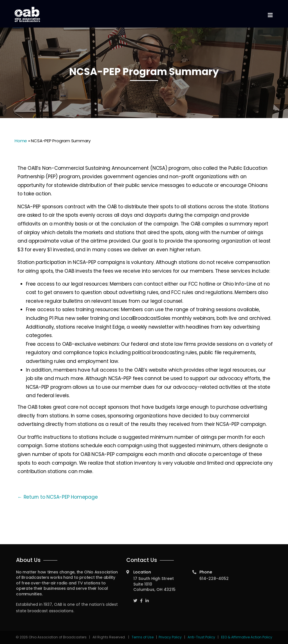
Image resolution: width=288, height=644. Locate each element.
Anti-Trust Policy (201, 637)
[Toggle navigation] (270, 15)
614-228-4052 (214, 579)
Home (21, 141)
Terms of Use (143, 637)
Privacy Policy (170, 637)
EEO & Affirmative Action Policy (247, 637)
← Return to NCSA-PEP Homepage (58, 497)
